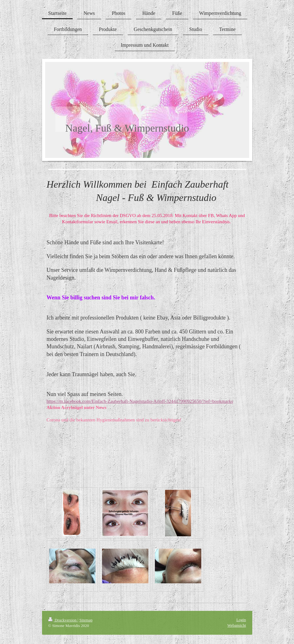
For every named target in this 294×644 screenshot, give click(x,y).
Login (241, 620)
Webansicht (236, 625)
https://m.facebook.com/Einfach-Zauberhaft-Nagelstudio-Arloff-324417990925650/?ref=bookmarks (140, 401)
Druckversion (63, 620)
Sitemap (86, 620)
